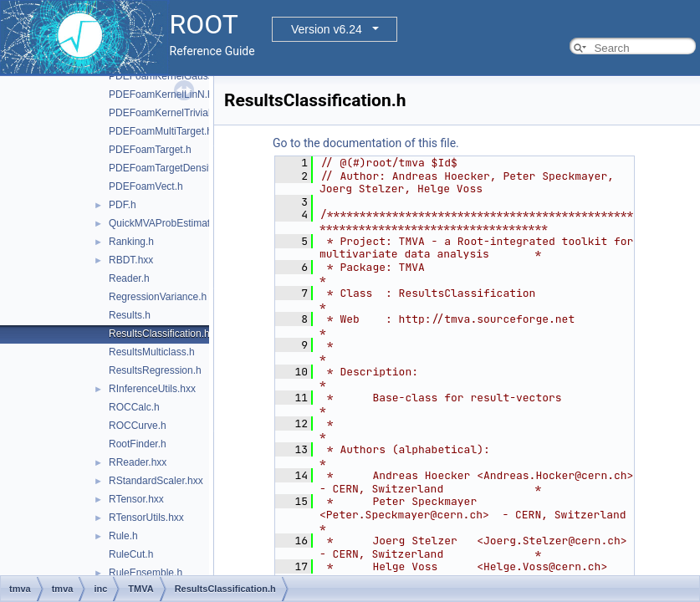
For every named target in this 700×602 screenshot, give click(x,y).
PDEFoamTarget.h (150, 150)
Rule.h (123, 536)
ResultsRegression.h (155, 370)
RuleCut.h (131, 554)
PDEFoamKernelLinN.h (161, 94)
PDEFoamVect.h (146, 186)
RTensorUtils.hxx (146, 518)
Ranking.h (131, 242)
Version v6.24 (327, 29)
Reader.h (129, 278)
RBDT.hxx (131, 260)
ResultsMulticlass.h (152, 352)
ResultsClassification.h (159, 334)
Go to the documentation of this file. (366, 143)
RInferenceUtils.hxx (152, 389)
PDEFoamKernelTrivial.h (164, 113)
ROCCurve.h (138, 426)
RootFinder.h (138, 444)
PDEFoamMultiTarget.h (161, 131)
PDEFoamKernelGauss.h (165, 76)
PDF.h (123, 205)
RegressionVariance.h (158, 297)
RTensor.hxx (136, 499)
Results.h (130, 315)
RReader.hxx (138, 462)
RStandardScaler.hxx (156, 481)
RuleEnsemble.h (146, 573)
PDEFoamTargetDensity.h (166, 168)
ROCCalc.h (134, 407)
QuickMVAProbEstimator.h (168, 223)
